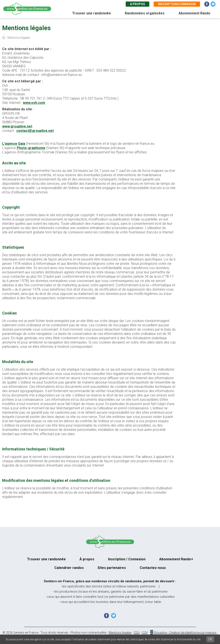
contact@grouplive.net (35, 131)
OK (210, 639)
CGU (137, 633)
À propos (137, 4)
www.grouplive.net (17, 126)
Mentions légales (120, 633)
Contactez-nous (153, 568)
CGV (145, 633)
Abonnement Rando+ (176, 559)
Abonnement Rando (194, 13)
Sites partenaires (112, 568)
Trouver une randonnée (92, 13)
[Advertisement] (201, 120)
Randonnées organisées (145, 13)
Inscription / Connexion (127, 559)
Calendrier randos (69, 568)
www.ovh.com (34, 103)
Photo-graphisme (31, 148)
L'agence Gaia (14, 144)
